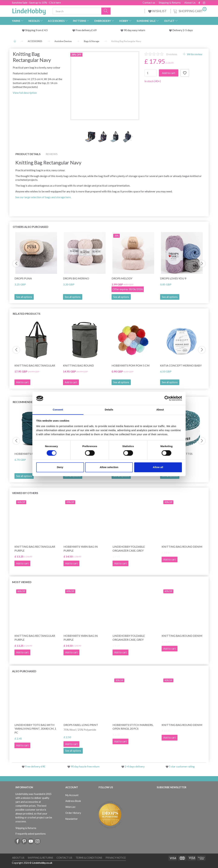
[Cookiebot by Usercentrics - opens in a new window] (167, 398)
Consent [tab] (58, 410)
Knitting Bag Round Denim (182, 547)
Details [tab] (109, 410)
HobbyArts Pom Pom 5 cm (131, 365)
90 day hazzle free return (85, 766)
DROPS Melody (122, 278)
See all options (24, 297)
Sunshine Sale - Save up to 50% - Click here (36, 2)
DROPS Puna (23, 278)
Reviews (52, 154)
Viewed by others (25, 493)
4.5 (46, 30)
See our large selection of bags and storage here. (43, 197)
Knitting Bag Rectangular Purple (35, 549)
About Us (190, 3)
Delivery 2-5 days (183, 30)
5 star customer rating (182, 766)
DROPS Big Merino (76, 278)
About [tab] (160, 410)
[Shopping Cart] (190, 11)
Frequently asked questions (31, 834)
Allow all (158, 467)
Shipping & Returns (170, 3)
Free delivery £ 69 (86, 30)
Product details (28, 154)
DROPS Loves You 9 (173, 278)
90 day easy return (134, 30)
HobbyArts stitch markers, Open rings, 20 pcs (133, 727)
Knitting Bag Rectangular (35, 365)
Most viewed (22, 582)
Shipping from (34, 30)
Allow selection (109, 467)
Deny (60, 467)
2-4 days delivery (135, 766)
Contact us (149, 3)
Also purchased (24, 671)
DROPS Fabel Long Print (81, 725)
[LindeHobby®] (29, 10)
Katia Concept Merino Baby (181, 365)
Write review (194, 54)
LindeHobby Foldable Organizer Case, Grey (129, 549)
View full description (25, 93)
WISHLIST (158, 11)
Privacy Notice (116, 858)
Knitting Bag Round (78, 365)
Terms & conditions (89, 858)
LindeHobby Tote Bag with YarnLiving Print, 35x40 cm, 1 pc (35, 729)
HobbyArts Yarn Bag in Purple (81, 549)
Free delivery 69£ (35, 766)
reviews (172, 54)
